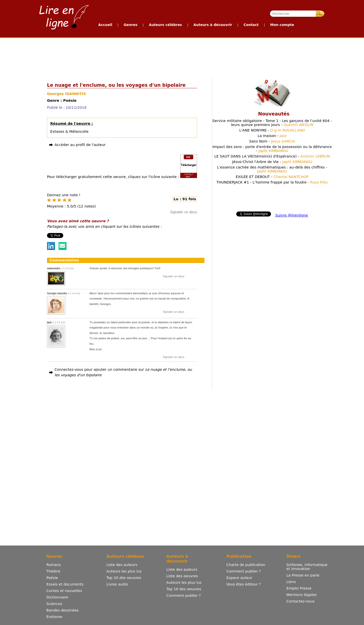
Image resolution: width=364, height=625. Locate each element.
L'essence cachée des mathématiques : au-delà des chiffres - (272, 169)
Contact (251, 25)
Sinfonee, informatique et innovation (307, 567)
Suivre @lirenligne (292, 215)
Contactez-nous (300, 601)
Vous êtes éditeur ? (244, 584)
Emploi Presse (299, 588)
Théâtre (53, 571)
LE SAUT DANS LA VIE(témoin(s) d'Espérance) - (272, 156)
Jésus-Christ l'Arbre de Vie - (272, 162)
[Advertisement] (182, 57)
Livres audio (117, 584)
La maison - (272, 136)
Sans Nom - (272, 141)
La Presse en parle (303, 575)
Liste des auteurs (122, 565)
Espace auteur (239, 578)
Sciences (54, 604)
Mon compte (282, 25)
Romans (54, 565)
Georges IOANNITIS (66, 94)
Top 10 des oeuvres (124, 578)
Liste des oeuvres (182, 576)
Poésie (52, 578)
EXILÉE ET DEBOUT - (272, 177)
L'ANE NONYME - (272, 130)
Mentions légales (302, 595)
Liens (291, 582)
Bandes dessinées (63, 610)
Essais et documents (65, 584)
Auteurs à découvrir (213, 25)
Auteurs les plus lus (124, 571)
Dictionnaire (57, 597)
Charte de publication (246, 565)
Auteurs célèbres (165, 25)
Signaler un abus (183, 212)
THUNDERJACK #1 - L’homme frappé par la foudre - (272, 182)
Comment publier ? (184, 595)
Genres (131, 25)
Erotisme (54, 617)
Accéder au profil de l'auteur (80, 145)
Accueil (105, 25)
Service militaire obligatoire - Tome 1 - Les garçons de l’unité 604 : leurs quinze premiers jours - (272, 123)
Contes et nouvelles (64, 591)
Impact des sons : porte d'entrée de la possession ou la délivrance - (272, 149)
